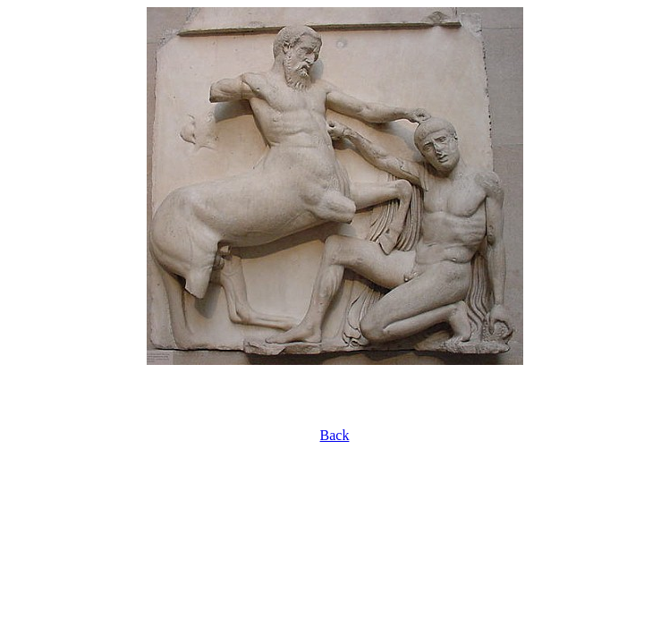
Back (335, 435)
